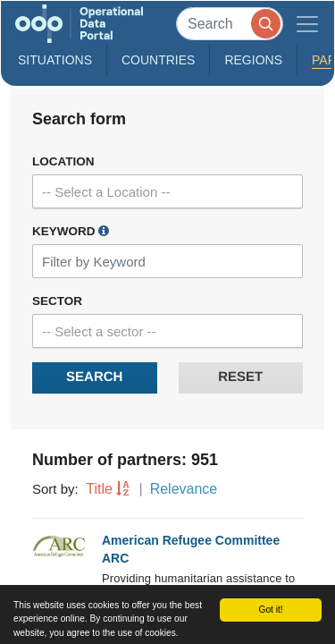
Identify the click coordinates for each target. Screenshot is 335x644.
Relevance (184, 489)
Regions (253, 60)
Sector (57, 301)
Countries (158, 60)
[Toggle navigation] (307, 24)
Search (94, 377)
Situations (55, 60)
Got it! (270, 610)
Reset (240, 377)
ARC (115, 558)
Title (99, 489)
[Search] (230, 24)
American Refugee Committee (191, 540)
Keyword (71, 231)
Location (63, 161)
